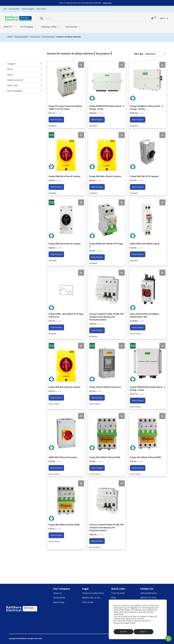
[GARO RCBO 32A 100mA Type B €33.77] (148, 228)
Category (11, 64)
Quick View (81, 65)
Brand (10, 69)
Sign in (165, 18)
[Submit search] (42, 18)
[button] (154, 18)
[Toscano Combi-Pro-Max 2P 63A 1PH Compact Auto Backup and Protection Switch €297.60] (107, 512)
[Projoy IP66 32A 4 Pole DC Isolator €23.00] (66, 228)
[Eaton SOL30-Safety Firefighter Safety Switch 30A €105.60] (148, 300)
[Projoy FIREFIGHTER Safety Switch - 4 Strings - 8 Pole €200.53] (107, 92)
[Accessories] (35, 36)
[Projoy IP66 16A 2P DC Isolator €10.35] (148, 161)
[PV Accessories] (48, 36)
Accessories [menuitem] (71, 27)
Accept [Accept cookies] (124, 632)
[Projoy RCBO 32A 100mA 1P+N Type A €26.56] (107, 230)
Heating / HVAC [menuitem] (49, 27)
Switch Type (13, 85)
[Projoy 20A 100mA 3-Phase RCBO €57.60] (107, 442)
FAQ (5, 9)
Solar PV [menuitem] (8, 27)
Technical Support (28, 9)
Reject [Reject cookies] (143, 632)
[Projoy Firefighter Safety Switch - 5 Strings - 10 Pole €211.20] (148, 92)
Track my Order (14, 9)
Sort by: (139, 54)
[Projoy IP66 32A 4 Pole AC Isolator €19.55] (66, 161)
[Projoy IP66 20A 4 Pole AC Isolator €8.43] (66, 372)
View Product (56, 120)
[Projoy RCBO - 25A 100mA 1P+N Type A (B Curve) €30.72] (66, 300)
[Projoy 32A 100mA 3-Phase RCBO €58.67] (148, 442)
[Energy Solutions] (21, 36)
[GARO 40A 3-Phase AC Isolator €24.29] (66, 442)
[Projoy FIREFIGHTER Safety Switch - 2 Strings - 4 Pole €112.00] (148, 373)
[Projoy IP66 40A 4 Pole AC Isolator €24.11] (107, 161)
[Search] (93, 18)
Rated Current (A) (15, 80)
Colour (10, 75)
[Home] (10, 36)
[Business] (18, 18)
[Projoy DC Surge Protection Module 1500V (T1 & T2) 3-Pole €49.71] (66, 92)
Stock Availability (15, 91)
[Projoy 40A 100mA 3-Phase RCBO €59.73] (66, 509)
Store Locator (41, 9)
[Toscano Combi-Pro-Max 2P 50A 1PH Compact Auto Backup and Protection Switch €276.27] (107, 301)
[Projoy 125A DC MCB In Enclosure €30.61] (107, 372)
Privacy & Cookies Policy (124, 623)
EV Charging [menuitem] (27, 27)
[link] (107, 3)
